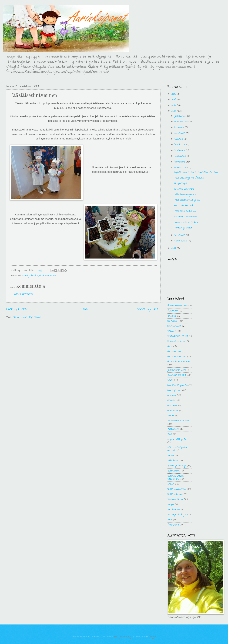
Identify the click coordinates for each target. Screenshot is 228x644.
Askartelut (173, 311)
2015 (174, 100)
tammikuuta (181, 241)
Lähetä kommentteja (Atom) (27, 317)
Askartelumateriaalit (177, 306)
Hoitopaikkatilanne (177, 341)
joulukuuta (180, 116)
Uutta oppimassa (177, 489)
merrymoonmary (122, 637)
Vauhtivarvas (174, 510)
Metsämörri (173, 429)
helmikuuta (180, 235)
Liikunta (171, 401)
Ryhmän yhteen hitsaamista (176, 478)
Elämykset (173, 321)
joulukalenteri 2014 (177, 370)
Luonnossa (173, 411)
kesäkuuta (180, 150)
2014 (174, 105)
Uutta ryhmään (175, 494)
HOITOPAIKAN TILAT (184, 206)
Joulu (170, 347)
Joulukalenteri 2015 (177, 375)
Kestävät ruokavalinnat (186, 217)
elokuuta (179, 139)
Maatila (171, 416)
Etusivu (83, 309)
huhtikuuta (180, 162)
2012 (174, 248)
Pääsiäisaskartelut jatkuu (187, 200)
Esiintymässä (29, 276)
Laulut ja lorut (174, 390)
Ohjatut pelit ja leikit (178, 439)
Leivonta (172, 395)
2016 (174, 94)
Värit (170, 520)
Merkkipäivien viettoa (178, 421)
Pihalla (171, 456)
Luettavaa (172, 406)
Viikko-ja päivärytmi (178, 515)
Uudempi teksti (17, 309)
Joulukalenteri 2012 (177, 357)
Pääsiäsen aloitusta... (185, 211)
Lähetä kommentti (23, 294)
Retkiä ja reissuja (46, 276)
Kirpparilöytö (180, 183)
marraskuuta (182, 122)
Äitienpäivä (173, 525)
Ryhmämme (174, 471)
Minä (170, 434)
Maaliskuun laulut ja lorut (186, 222)
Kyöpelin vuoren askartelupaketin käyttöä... (196, 172)
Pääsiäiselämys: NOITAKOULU (189, 178)
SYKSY (171, 484)
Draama (172, 316)
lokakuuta (180, 127)
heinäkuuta (180, 145)
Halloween (172, 331)
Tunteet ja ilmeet (183, 228)
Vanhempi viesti (149, 309)
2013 (174, 111)
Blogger (153, 637)
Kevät (170, 380)
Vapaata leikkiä (175, 499)
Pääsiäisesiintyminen (185, 195)
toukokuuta (181, 156)
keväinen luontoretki (184, 189)
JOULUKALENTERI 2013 (179, 362)
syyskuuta (180, 133)
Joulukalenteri (174, 352)
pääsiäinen (173, 461)
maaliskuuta (181, 168)
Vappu (171, 504)
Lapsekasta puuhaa (177, 385)
